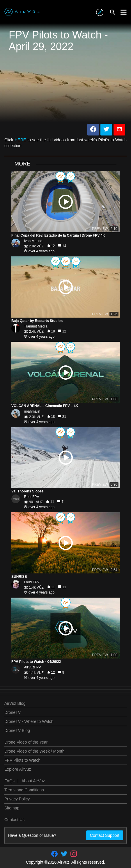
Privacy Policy (17, 799)
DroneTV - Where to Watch (29, 721)
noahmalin (32, 411)
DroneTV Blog (17, 730)
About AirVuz (33, 781)
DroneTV (13, 712)
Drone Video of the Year (26, 742)
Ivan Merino (33, 241)
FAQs (9, 781)
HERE (20, 140)
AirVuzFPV (32, 667)
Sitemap (12, 808)
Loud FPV (32, 582)
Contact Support (105, 835)
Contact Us (14, 820)
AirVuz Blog (15, 703)
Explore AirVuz (18, 769)
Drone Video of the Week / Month (34, 751)
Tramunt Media (36, 326)
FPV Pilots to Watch (22, 760)
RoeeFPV (31, 497)
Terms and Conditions (24, 790)
